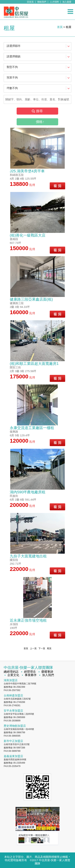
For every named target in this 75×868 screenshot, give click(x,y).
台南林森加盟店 (13, 695)
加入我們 (48, 675)
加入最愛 (67, 2)
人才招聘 (54, 2)
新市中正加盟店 (13, 741)
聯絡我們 (42, 2)
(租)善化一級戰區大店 (28, 235)
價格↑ (40, 122)
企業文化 (13, 675)
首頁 (60, 27)
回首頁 (30, 2)
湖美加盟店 (11, 680)
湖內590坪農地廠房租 (28, 492)
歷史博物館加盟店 (15, 726)
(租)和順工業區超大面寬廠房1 (34, 364)
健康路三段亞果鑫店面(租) (31, 299)
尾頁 (49, 648)
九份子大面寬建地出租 (28, 556)
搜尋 (39, 111)
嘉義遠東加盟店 (13, 756)
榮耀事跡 (47, 672)
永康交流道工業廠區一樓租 (32, 428)
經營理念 (30, 672)
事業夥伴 (31, 675)
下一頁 (42, 648)
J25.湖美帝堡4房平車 (27, 171)
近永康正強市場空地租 (28, 620)
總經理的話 (11, 672)
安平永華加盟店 (13, 711)
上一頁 (33, 648)
